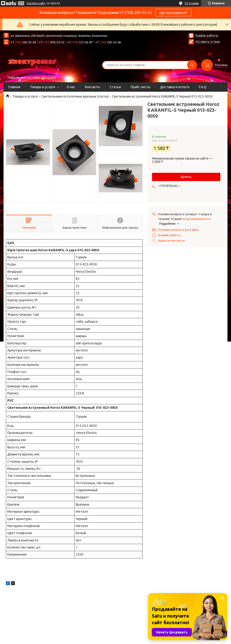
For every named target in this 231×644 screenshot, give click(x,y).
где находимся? (173, 12)
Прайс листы (140, 87)
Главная (14, 87)
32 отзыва (192, 3)
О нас (71, 87)
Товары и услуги (43, 87)
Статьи (115, 87)
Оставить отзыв (208, 41)
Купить (186, 177)
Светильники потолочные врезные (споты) (75, 96)
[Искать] (192, 65)
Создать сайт (36, 3)
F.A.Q (203, 87)
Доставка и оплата (175, 87)
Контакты (92, 87)
